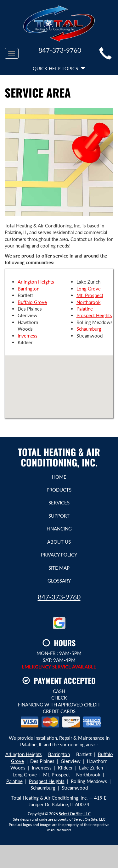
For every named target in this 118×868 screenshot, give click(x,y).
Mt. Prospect (90, 295)
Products (59, 490)
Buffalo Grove (32, 302)
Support (59, 516)
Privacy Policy (59, 555)
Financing (59, 529)
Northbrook (89, 302)
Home (59, 477)
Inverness (28, 336)
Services (59, 503)
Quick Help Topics (59, 68)
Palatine (85, 309)
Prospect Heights (94, 315)
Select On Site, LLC (75, 814)
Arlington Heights (36, 282)
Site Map (59, 568)
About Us (59, 542)
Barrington (28, 289)
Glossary (59, 581)
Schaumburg (89, 329)
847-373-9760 (59, 597)
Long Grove (89, 289)
